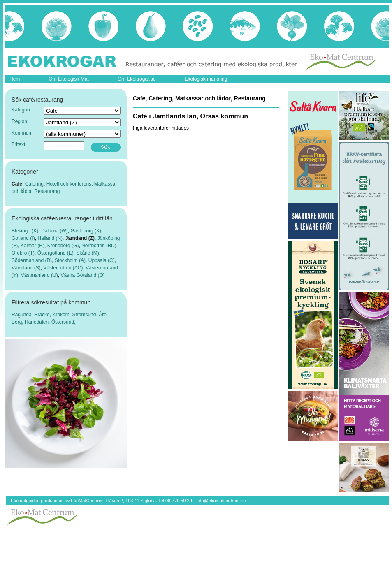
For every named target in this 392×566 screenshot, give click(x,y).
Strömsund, (85, 315)
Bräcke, (43, 315)
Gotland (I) (23, 238)
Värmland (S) (26, 268)
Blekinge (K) (25, 231)
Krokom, (62, 315)
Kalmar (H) (32, 246)
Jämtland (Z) (80, 238)
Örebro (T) (23, 253)
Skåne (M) (87, 253)
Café (17, 184)
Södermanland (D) (32, 260)
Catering (34, 184)
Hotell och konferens (69, 184)
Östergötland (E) (56, 253)
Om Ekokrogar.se (137, 79)
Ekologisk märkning (206, 79)
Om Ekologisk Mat (68, 79)
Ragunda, (23, 315)
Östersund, (64, 322)
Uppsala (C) (102, 260)
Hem (15, 79)
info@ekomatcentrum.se (221, 501)
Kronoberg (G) (63, 246)
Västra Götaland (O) (82, 275)
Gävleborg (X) (86, 231)
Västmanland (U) (39, 275)
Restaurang (47, 191)
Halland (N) (50, 238)
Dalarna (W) (55, 231)
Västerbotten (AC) (63, 268)
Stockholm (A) (70, 260)
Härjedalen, (38, 322)
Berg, (18, 322)
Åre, (103, 315)
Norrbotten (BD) (99, 246)
